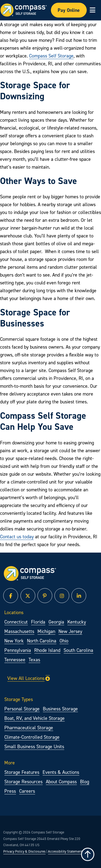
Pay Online (69, 10)
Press (10, 791)
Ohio (64, 641)
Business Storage (60, 709)
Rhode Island (47, 650)
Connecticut (16, 622)
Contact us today (17, 537)
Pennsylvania (18, 650)
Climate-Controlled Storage (32, 737)
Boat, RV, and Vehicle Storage (34, 718)
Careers (27, 791)
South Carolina (78, 650)
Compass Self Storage (51, 56)
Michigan (46, 631)
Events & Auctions (61, 772)
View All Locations (29, 678)
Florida (38, 622)
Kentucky (77, 622)
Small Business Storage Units (34, 746)
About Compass (61, 782)
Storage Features (22, 772)
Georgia (56, 622)
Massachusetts (19, 631)
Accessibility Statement (65, 851)
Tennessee (15, 660)
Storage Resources (23, 782)
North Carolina (42, 641)
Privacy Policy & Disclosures (24, 851)
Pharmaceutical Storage (29, 728)
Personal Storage (22, 709)
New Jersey (70, 631)
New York (14, 641)
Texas (34, 660)
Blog (85, 782)
